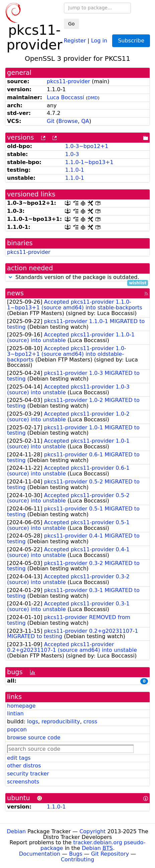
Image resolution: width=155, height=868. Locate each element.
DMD (93, 98)
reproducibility (61, 721)
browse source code (34, 738)
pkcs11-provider (68, 81)
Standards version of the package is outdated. (77, 277)
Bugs (76, 854)
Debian (16, 831)
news (15, 293)
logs (33, 721)
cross (90, 721)
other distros (24, 766)
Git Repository (110, 854)
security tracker (28, 774)
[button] (10, 277)
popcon (17, 730)
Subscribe (131, 41)
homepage (21, 706)
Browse (68, 121)
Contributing (78, 859)
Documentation (40, 854)
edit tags (19, 758)
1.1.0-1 (74, 170)
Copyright (92, 831)
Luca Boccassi (66, 97)
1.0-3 (72, 154)
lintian (15, 713)
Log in (99, 40)
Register (75, 40)
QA (85, 121)
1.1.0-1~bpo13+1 (89, 162)
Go (71, 24)
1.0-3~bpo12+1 (87, 146)
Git (51, 121)
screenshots (23, 782)
